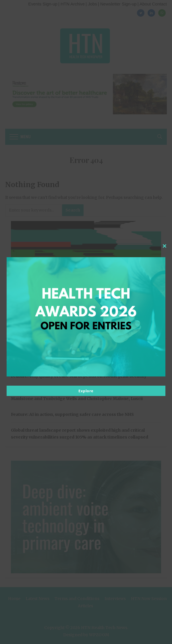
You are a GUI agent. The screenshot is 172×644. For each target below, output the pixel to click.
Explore (86, 391)
